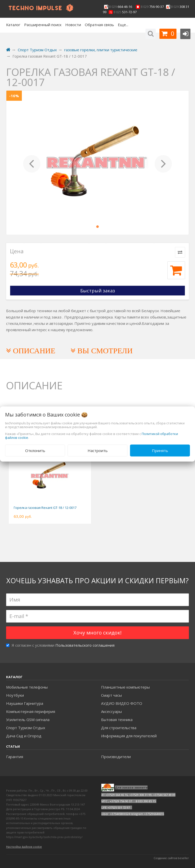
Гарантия (15, 757)
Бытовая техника (117, 720)
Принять (160, 450)
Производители (116, 757)
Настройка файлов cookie (24, 847)
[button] (32, 163)
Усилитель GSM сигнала (28, 720)
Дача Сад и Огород (24, 736)
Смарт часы (111, 695)
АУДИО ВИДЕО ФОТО (122, 703)
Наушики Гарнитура (25, 703)
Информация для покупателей (129, 736)
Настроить (98, 450)
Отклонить (35, 450)
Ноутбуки (15, 695)
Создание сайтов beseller (171, 858)
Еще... (123, 25)
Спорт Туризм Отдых (26, 728)
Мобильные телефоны (27, 687)
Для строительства (119, 728)
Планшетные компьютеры (125, 687)
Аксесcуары (111, 711)
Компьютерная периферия (31, 711)
